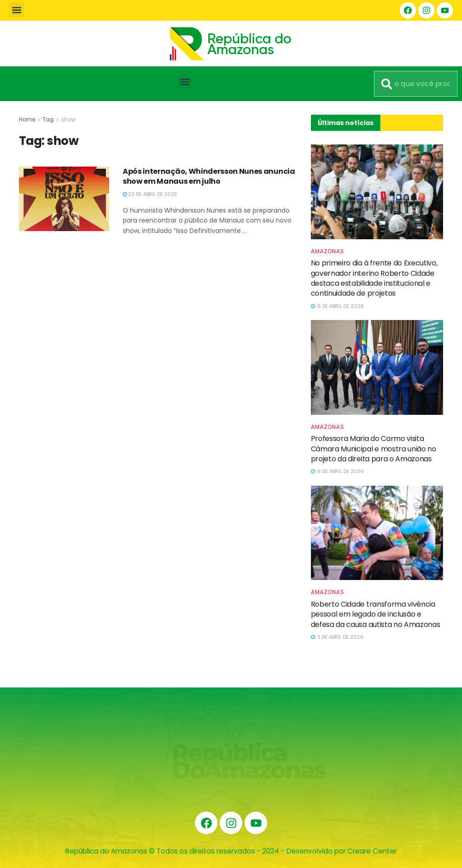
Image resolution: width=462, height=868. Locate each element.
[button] (16, 10)
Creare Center (372, 851)
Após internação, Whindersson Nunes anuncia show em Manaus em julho (209, 176)
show (68, 119)
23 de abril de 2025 (150, 194)
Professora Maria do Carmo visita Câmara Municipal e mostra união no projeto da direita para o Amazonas (374, 449)
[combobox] (416, 84)
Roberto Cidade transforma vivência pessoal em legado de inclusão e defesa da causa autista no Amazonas (376, 614)
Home (27, 119)
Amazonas (328, 251)
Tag (48, 119)
